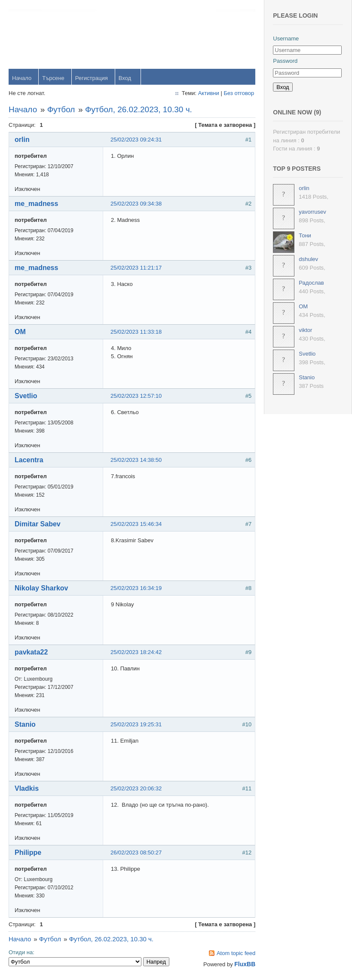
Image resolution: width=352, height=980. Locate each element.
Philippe (28, 853)
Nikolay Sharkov (41, 588)
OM (20, 332)
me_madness (36, 204)
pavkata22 (31, 652)
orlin (22, 140)
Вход (125, 78)
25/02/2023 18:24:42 (136, 652)
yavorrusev (312, 212)
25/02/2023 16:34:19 (136, 588)
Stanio (25, 724)
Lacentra (29, 460)
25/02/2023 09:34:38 (136, 204)
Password (285, 61)
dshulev (308, 259)
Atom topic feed (236, 953)
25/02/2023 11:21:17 (136, 268)
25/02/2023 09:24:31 (136, 140)
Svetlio (26, 396)
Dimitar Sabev (38, 524)
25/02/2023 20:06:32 (136, 788)
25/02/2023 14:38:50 (136, 460)
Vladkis (27, 788)
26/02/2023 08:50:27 (136, 853)
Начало (22, 78)
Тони (305, 235)
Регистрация (92, 78)
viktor (305, 330)
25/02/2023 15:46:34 (136, 524)
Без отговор (239, 93)
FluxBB (245, 964)
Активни (209, 93)
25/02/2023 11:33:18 (136, 332)
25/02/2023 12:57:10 (136, 396)
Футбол (61, 109)
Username (286, 38)
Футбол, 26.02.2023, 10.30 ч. (139, 109)
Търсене (53, 78)
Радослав (311, 283)
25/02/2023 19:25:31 (136, 724)
